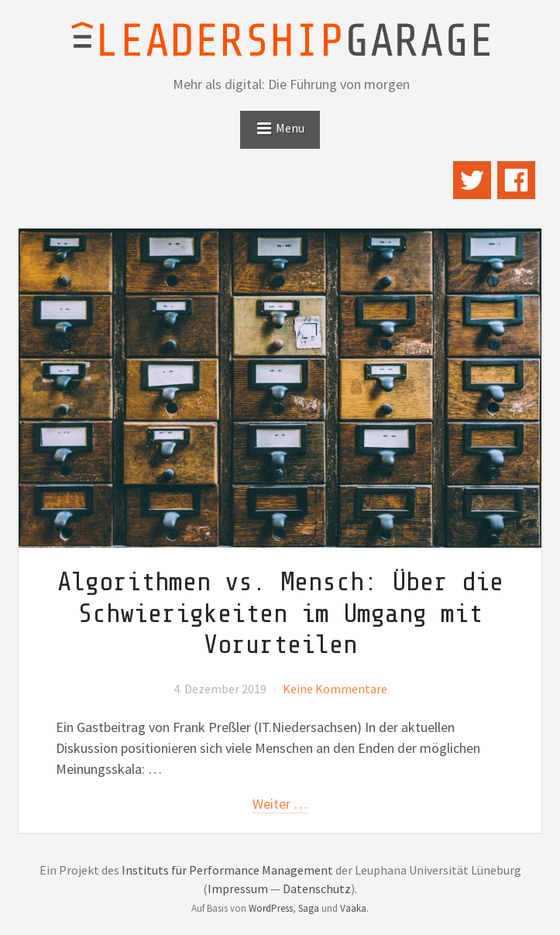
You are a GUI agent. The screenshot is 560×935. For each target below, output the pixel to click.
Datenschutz (317, 889)
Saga (309, 908)
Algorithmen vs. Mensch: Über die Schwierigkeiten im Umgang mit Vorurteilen (280, 614)
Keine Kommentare (335, 689)
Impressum (238, 889)
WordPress (271, 908)
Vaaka (353, 908)
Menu (290, 128)
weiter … (280, 804)
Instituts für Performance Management (227, 870)
